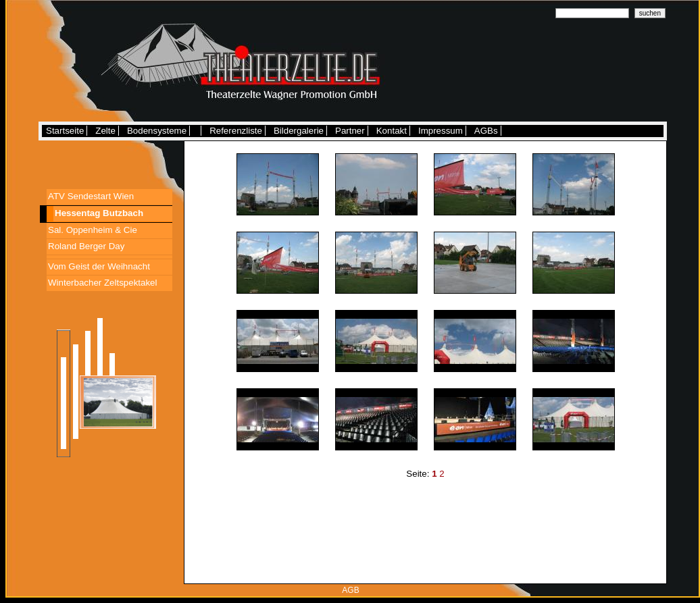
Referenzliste (236, 131)
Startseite (65, 131)
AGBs (486, 131)
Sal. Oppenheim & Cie (93, 230)
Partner (350, 131)
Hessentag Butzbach (99, 213)
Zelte (105, 131)
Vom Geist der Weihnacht (99, 266)
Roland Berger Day (86, 246)
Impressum (441, 131)
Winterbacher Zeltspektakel (103, 283)
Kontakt (392, 131)
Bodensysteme (157, 131)
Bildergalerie (299, 131)
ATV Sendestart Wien (91, 196)
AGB (350, 590)
